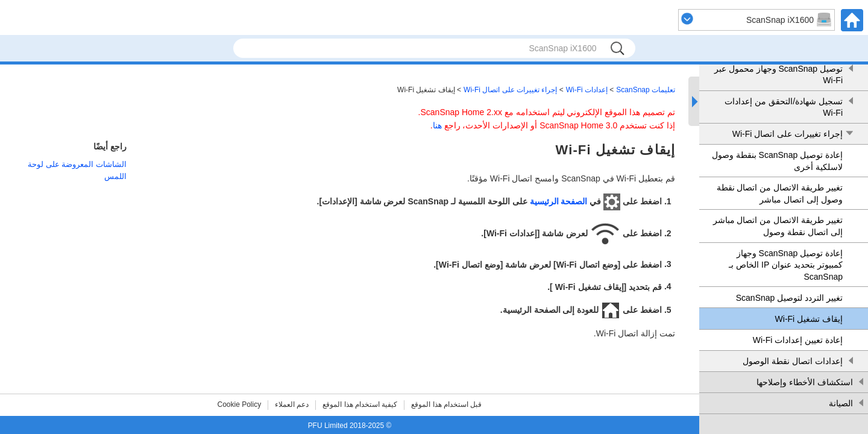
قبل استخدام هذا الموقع (446, 404)
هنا (437, 125)
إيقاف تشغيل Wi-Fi (809, 319)
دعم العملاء (292, 404)
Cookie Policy (240, 404)
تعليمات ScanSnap (646, 90)
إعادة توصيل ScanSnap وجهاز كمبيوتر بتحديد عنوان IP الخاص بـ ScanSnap (786, 265)
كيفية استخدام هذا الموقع (360, 404)
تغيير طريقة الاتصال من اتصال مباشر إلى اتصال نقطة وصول (778, 226)
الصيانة (841, 403)
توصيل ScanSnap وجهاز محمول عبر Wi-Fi (778, 75)
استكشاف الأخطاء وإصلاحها (805, 382)
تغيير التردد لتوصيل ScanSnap (789, 298)
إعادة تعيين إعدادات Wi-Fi (798, 340)
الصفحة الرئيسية (559, 201)
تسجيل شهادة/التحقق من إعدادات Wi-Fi (784, 107)
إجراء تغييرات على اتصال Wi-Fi (788, 134)
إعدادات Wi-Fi (587, 90)
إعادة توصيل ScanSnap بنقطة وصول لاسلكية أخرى (777, 161)
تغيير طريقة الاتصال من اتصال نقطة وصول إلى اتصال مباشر (780, 193)
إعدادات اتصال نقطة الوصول (793, 361)
